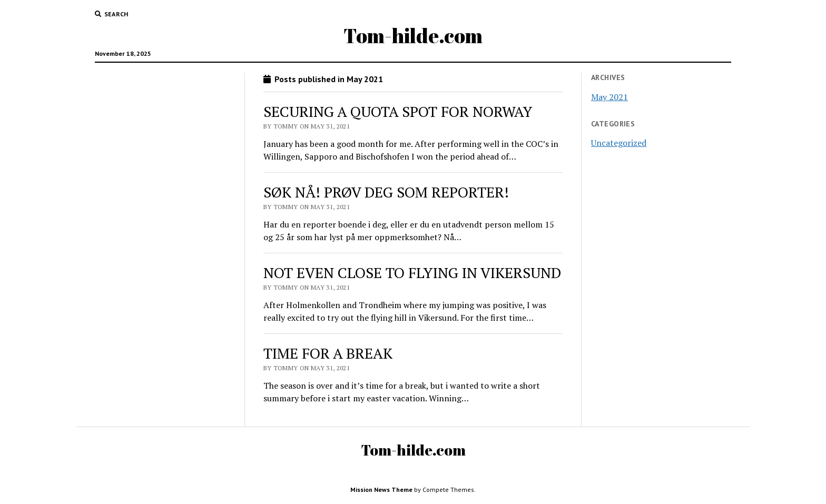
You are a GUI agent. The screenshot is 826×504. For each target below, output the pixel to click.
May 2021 (609, 97)
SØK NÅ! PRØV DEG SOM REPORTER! (386, 192)
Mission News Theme (381, 490)
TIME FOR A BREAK (328, 353)
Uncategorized (619, 143)
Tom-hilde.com (413, 36)
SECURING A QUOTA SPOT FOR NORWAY (398, 111)
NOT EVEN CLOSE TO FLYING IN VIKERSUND (412, 273)
